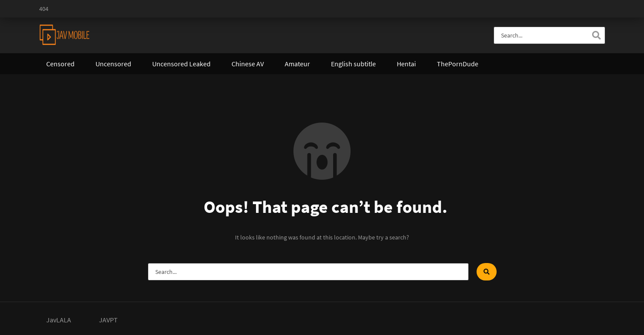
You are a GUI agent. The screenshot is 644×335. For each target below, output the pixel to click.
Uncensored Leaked (181, 64)
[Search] (596, 35)
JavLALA (59, 320)
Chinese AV (248, 64)
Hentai (406, 64)
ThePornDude (458, 64)
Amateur (297, 64)
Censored (60, 64)
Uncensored (113, 64)
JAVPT (108, 320)
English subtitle (353, 64)
